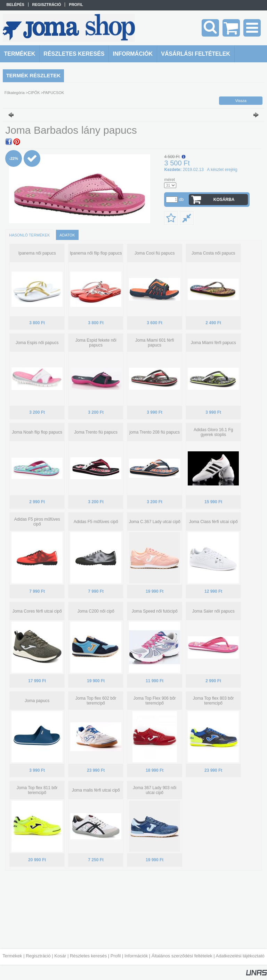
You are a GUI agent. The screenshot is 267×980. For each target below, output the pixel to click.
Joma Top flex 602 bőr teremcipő (96, 701)
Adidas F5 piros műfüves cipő (37, 522)
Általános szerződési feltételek (182, 956)
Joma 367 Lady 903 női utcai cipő (155, 790)
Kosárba (224, 200)
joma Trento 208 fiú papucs (155, 432)
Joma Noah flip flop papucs (37, 432)
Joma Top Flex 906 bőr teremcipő (155, 701)
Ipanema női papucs (37, 253)
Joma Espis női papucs (37, 343)
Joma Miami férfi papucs (213, 343)
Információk (136, 956)
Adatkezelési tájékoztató (240, 956)
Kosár (60, 956)
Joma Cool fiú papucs (155, 253)
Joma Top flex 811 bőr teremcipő (37, 790)
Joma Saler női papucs (213, 611)
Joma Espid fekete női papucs (96, 343)
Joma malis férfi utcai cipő (96, 790)
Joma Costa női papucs (213, 253)
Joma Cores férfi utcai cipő (37, 611)
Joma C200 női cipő (96, 611)
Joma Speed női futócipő (155, 611)
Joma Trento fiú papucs (96, 432)
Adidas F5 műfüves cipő (96, 522)
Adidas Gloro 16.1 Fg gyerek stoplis (213, 432)
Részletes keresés (88, 956)
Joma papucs (37, 701)
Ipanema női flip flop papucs (96, 253)
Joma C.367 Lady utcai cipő (155, 522)
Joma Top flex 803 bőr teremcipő (213, 701)
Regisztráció (38, 956)
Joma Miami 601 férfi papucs (155, 343)
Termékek (12, 956)
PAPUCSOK (54, 93)
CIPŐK (34, 93)
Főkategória (15, 93)
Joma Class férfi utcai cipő (213, 522)
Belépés (15, 5)
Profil (116, 956)
